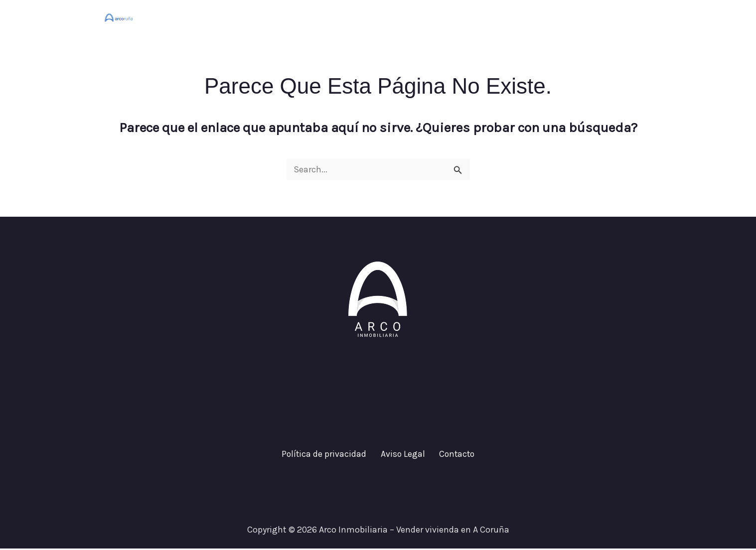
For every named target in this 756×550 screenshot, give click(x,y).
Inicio (470, 17)
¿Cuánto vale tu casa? (543, 17)
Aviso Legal (402, 455)
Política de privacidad (328, 455)
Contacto (625, 17)
